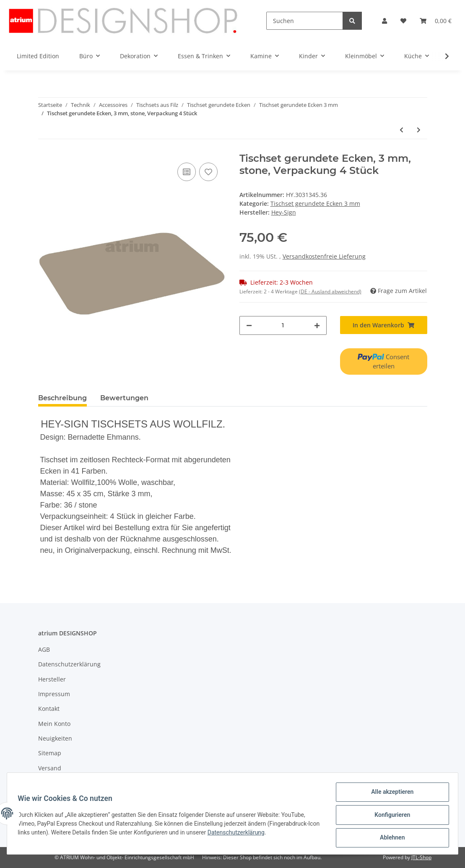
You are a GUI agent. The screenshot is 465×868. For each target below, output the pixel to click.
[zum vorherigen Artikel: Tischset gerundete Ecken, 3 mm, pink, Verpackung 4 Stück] (401, 130)
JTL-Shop (421, 857)
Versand (50, 768)
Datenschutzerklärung (69, 664)
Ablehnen (389, 838)
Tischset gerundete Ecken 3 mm (315, 203)
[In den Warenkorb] (384, 325)
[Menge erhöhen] (317, 325)
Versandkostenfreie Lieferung (324, 256)
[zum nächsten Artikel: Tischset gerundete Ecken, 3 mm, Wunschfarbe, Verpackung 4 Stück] (419, 130)
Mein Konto (54, 724)
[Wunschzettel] (403, 21)
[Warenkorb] (436, 21)
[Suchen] (305, 21)
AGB (44, 649)
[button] (384, 21)
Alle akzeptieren (389, 795)
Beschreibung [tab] (62, 398)
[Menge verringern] (249, 325)
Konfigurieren (389, 816)
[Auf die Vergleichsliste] (187, 172)
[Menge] (283, 325)
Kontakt (49, 709)
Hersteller (52, 679)
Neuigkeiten (55, 738)
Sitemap (50, 753)
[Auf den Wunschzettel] (208, 172)
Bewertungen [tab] (124, 398)
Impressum (54, 694)
